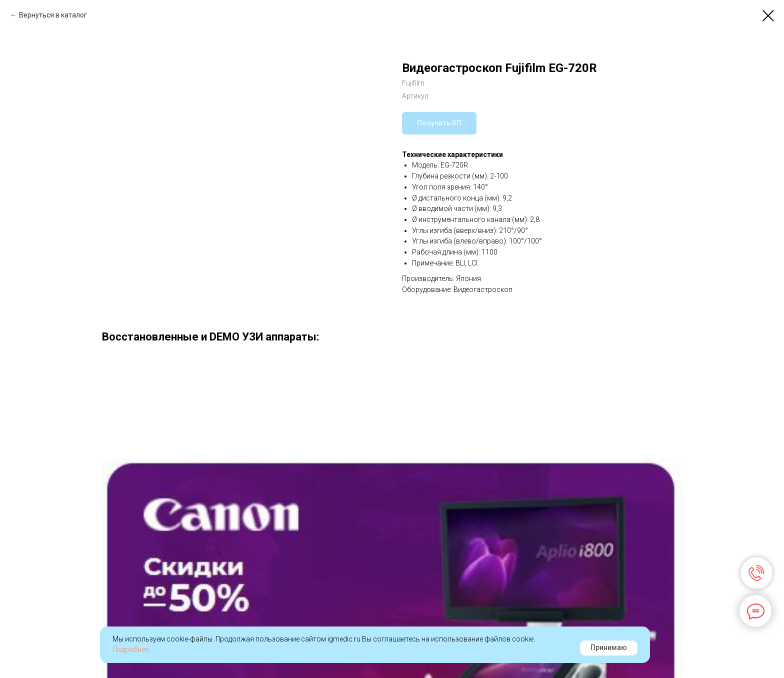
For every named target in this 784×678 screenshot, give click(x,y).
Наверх (749, 654)
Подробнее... (133, 649)
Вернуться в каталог (53, 15)
